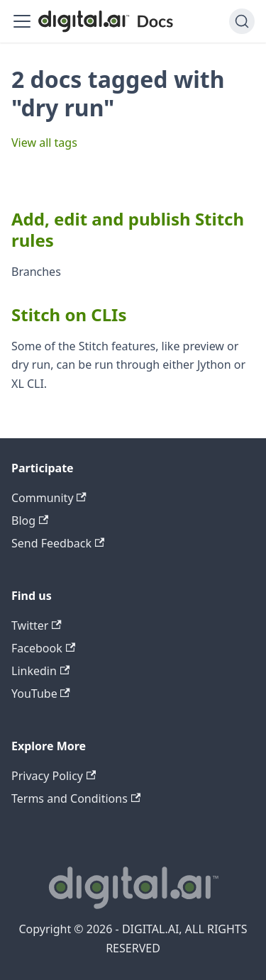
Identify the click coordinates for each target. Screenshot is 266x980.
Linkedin (40, 671)
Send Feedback (58, 543)
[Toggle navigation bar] (22, 21)
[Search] (242, 21)
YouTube (41, 694)
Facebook (43, 648)
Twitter (37, 625)
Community (49, 498)
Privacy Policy (54, 776)
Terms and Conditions (76, 798)
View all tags (44, 143)
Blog (30, 520)
